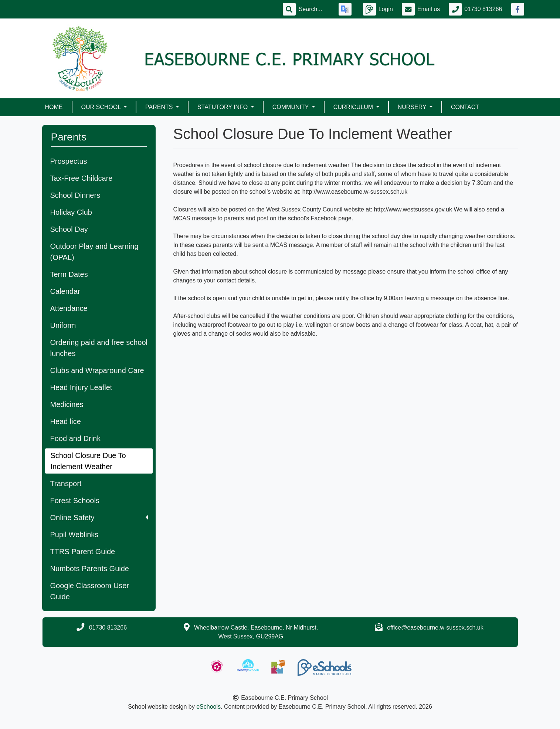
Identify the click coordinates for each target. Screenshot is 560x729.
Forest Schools (75, 501)
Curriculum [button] (354, 107)
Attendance (69, 308)
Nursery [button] (413, 107)
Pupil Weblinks (74, 535)
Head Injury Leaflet (81, 387)
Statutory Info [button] (223, 107)
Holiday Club (71, 212)
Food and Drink (76, 438)
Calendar (65, 291)
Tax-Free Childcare (82, 178)
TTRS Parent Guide (83, 552)
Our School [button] (102, 107)
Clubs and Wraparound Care (97, 370)
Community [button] (291, 107)
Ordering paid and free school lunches (99, 348)
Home (54, 107)
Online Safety (99, 518)
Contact (465, 107)
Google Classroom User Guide (90, 591)
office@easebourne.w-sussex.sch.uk (435, 628)
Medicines (67, 404)
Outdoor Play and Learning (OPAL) (94, 252)
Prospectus (69, 161)
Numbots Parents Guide (90, 569)
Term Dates (69, 274)
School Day (69, 229)
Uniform (63, 325)
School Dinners (75, 195)
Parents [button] (160, 107)
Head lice (66, 421)
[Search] (314, 9)
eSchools (208, 707)
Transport (66, 484)
